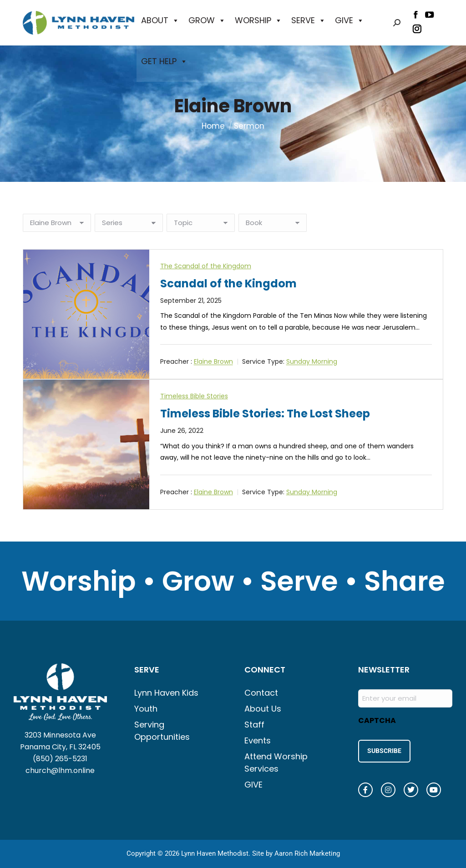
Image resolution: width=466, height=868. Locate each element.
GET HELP (164, 61)
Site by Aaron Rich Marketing (296, 850)
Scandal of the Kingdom (228, 283)
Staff (254, 725)
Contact (261, 693)
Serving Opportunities (162, 731)
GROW (207, 20)
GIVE (349, 20)
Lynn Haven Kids (166, 693)
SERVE (309, 20)
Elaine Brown (213, 362)
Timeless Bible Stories (194, 396)
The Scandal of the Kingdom (206, 266)
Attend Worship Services (276, 763)
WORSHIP (258, 20)
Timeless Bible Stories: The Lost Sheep (265, 414)
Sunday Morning (312, 362)
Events (258, 740)
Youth (146, 709)
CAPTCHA (377, 720)
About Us (263, 709)
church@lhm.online (60, 770)
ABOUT (160, 20)
